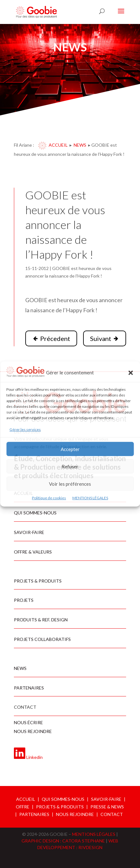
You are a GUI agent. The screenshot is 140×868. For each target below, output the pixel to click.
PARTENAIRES (34, 814)
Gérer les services (25, 429)
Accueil (58, 145)
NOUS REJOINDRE (75, 814)
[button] (131, 373)
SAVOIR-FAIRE (106, 799)
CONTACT (112, 814)
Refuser (70, 466)
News (80, 145)
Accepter (70, 449)
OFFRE (23, 807)
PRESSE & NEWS (107, 807)
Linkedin (34, 757)
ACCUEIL (26, 799)
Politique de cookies (49, 498)
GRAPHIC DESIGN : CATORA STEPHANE (64, 841)
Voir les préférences (70, 484)
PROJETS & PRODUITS (60, 807)
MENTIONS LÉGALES (90, 498)
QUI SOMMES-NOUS (63, 799)
